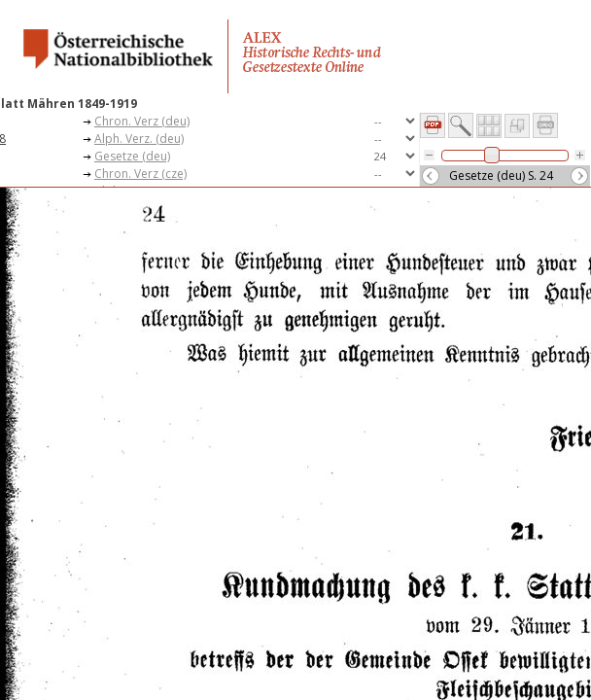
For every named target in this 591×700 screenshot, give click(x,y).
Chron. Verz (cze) (140, 174)
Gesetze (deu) (132, 156)
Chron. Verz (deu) (142, 121)
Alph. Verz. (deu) (139, 139)
